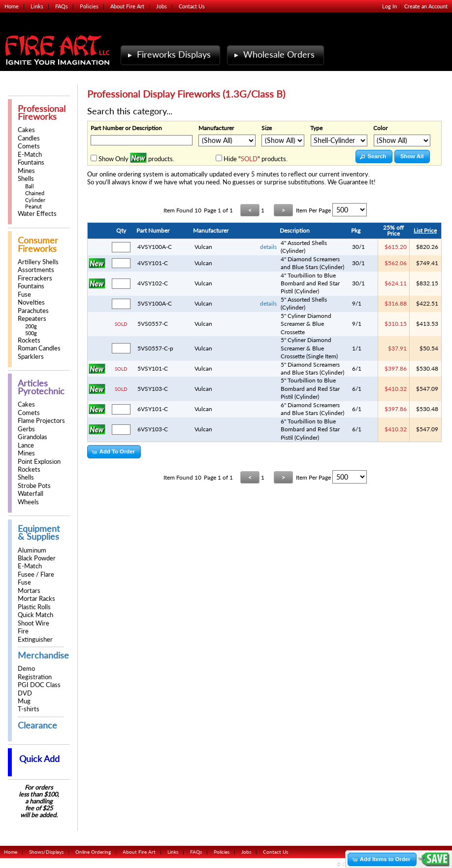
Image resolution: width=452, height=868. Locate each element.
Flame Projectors (41, 421)
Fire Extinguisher (35, 635)
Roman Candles (39, 348)
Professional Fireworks (42, 113)
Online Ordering (93, 852)
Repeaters (32, 319)
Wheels (28, 502)
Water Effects (37, 214)
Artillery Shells (38, 262)
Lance (26, 445)
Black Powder (37, 558)
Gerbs (26, 429)
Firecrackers (35, 278)
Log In (389, 6)
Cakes (26, 130)
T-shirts (29, 709)
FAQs (62, 6)
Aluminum (32, 550)
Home (12, 6)
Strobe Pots (34, 486)
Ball (30, 186)
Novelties (31, 302)
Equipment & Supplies (39, 533)
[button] (374, 156)
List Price (425, 230)
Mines (26, 171)
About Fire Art (127, 6)
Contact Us (192, 6)
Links (37, 6)
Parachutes (33, 311)
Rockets (29, 340)
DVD (25, 693)
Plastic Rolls (34, 607)
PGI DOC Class (39, 685)
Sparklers (31, 357)
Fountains (31, 162)
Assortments (36, 270)
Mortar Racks (36, 599)
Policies (89, 6)
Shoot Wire (33, 623)
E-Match (30, 155)
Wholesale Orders (273, 54)
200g (31, 326)
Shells (26, 179)
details (268, 247)
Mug (24, 701)
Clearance (37, 725)
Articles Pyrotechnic (41, 387)
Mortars (29, 591)
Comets (29, 146)
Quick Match (35, 615)
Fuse (24, 295)
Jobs (161, 6)
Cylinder (35, 200)
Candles (29, 138)
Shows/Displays (46, 852)
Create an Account (426, 6)
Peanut (33, 206)
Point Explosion (39, 462)
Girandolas (32, 437)
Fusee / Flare (36, 574)
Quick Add (39, 759)
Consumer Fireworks (38, 244)
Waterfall (31, 494)
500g (31, 333)
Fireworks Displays (168, 54)
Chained (35, 193)
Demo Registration (35, 673)
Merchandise (43, 655)
